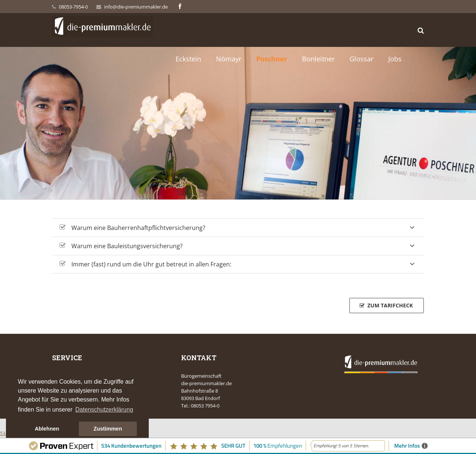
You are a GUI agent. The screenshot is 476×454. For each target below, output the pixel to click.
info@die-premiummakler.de (136, 7)
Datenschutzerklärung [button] (104, 410)
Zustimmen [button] (108, 429)
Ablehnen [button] (47, 429)
